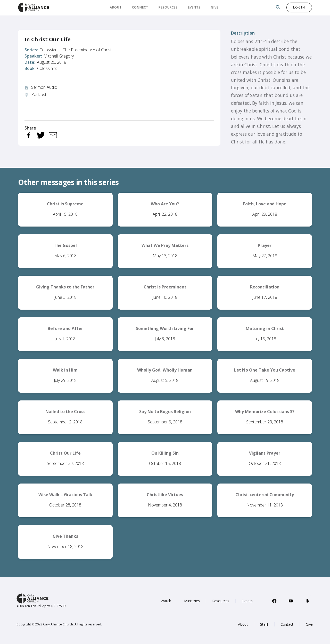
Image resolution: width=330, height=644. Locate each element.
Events (194, 7)
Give (215, 7)
